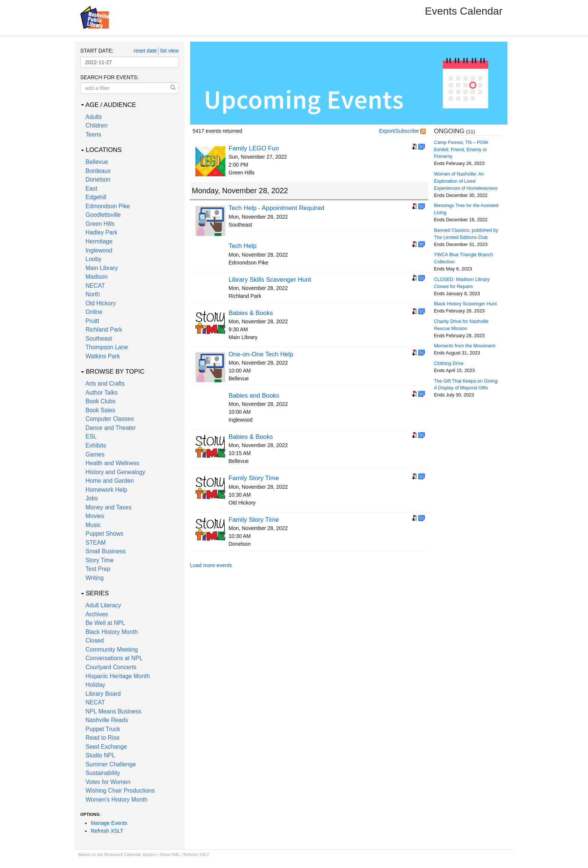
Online (94, 312)
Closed (95, 640)
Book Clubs (100, 401)
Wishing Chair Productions (120, 791)
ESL (91, 436)
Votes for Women (108, 782)
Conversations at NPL (114, 658)
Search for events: (109, 77)
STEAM (96, 543)
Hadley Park (101, 232)
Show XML (170, 854)
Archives (97, 614)
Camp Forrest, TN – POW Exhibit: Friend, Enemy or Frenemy (461, 150)
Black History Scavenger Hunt (465, 304)
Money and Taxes (109, 507)
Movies (95, 516)
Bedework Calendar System (130, 854)
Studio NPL (100, 755)
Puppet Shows (104, 534)
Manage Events (109, 823)
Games (95, 454)
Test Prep (98, 569)
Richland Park (104, 330)
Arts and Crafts (105, 384)
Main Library (102, 268)
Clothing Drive (449, 363)
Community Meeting (112, 649)
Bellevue (97, 162)
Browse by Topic (113, 372)
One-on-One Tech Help (261, 354)
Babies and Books (254, 396)
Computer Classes (110, 419)
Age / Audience (109, 105)
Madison (97, 277)
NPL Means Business (113, 711)
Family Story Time (254, 478)
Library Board (103, 694)
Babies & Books (251, 313)
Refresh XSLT (107, 831)
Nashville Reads (107, 720)
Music (93, 525)
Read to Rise (103, 738)
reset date (145, 51)
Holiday (95, 685)
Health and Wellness (112, 463)
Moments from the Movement (465, 346)
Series (95, 593)
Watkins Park (103, 356)
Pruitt (92, 321)
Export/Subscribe (403, 131)
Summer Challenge (111, 764)
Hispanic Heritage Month (118, 676)
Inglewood (99, 250)
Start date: (97, 51)
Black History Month (112, 632)
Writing (94, 578)
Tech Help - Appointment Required (277, 208)
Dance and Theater (111, 428)
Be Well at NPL (105, 623)
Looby (94, 259)
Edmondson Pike (108, 206)
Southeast (99, 339)
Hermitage (99, 241)
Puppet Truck (103, 729)
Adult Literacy (103, 605)
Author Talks (102, 393)
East (91, 188)
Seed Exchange (106, 747)
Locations (101, 150)
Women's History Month (117, 800)
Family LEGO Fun (254, 148)
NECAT (95, 286)
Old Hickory (101, 303)
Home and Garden (110, 481)
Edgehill (96, 197)
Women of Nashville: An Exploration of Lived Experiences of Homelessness (466, 181)
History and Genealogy (115, 472)
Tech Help (243, 246)
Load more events (211, 565)
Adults (94, 117)
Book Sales (100, 410)
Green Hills (100, 224)
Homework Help (106, 490)
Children (96, 125)
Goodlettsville (103, 215)
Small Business (106, 551)
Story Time (100, 560)
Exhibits (96, 445)
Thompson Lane (107, 347)
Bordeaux (98, 171)
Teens (93, 134)
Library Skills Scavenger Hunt (270, 280)
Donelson (98, 179)
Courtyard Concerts (111, 667)
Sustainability (103, 773)
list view (169, 51)
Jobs (92, 498)
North (93, 294)
